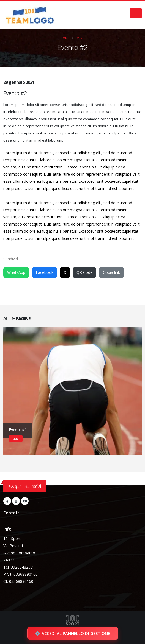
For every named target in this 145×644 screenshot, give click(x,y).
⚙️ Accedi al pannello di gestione (73, 633)
